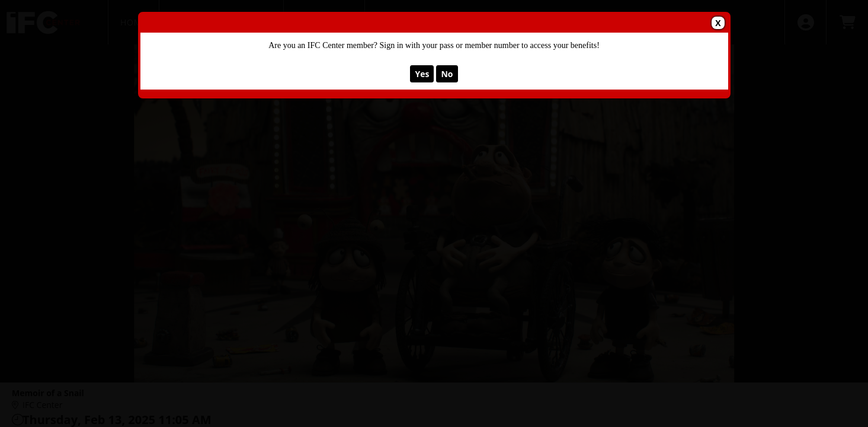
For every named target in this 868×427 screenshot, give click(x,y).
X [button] (718, 23)
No (447, 74)
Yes (422, 74)
